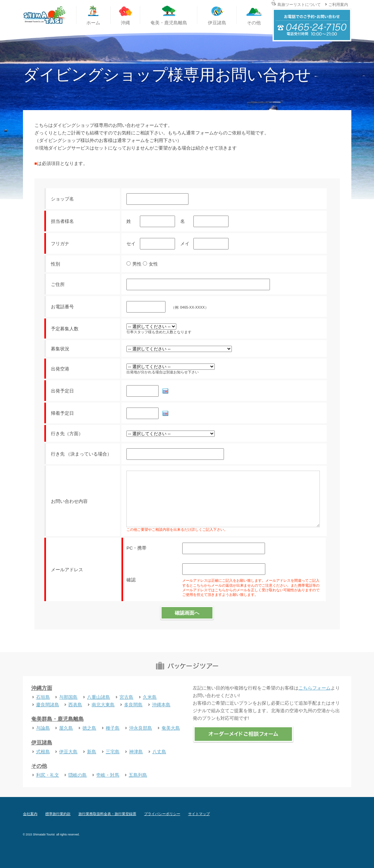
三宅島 (113, 752)
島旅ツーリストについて (299, 5)
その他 (39, 766)
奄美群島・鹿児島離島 (57, 719)
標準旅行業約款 (58, 814)
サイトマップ (199, 814)
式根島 (43, 752)
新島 (92, 752)
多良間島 (133, 705)
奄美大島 (171, 728)
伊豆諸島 (42, 743)
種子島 (113, 728)
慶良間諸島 (48, 705)
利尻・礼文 (48, 775)
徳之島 (89, 728)
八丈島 (159, 752)
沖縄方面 (42, 688)
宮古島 (126, 697)
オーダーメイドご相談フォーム (243, 734)
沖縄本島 (161, 705)
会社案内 (30, 814)
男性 (137, 264)
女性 (153, 264)
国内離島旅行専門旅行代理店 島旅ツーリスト (44, 15)
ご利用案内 (338, 5)
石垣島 (43, 697)
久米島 (150, 697)
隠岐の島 (77, 775)
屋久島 (66, 728)
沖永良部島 (141, 728)
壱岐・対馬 (108, 775)
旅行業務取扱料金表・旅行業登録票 (107, 814)
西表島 (75, 705)
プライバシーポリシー (162, 814)
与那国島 (68, 697)
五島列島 (138, 775)
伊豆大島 (68, 752)
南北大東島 (103, 705)
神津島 (136, 752)
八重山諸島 (99, 697)
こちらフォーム (315, 688)
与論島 (43, 728)
